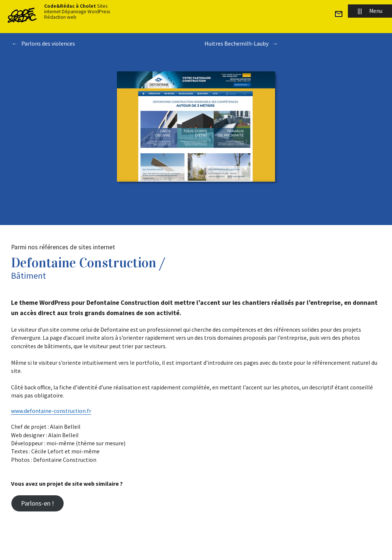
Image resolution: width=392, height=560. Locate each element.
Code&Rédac (146, 546)
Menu (370, 11)
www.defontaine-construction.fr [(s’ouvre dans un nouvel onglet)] (52, 411)
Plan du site (174, 546)
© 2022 (121, 546)
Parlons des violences (48, 43)
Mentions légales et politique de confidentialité (234, 546)
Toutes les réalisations (196, 65)
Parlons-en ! (38, 503)
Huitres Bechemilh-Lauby (236, 43)
